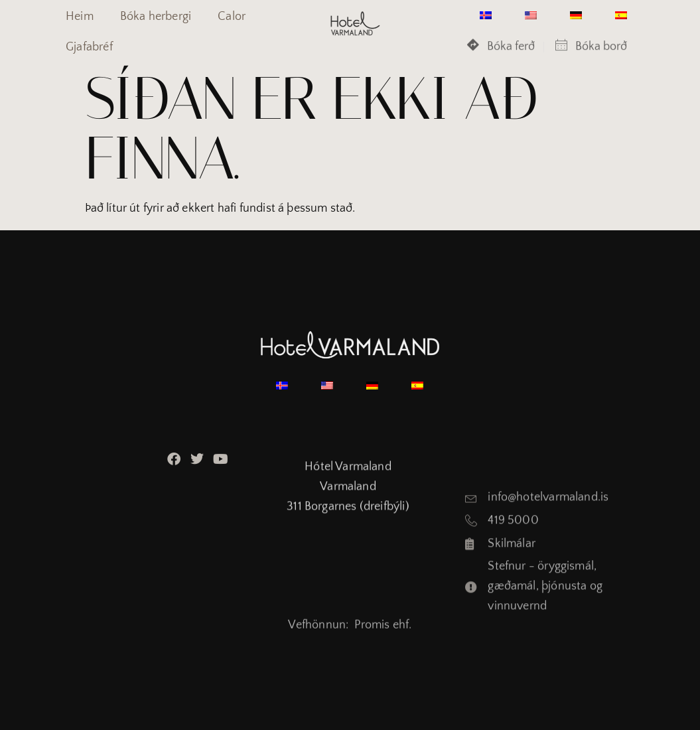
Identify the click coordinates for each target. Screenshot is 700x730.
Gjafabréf (89, 47)
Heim (80, 17)
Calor (232, 17)
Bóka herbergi (156, 17)
